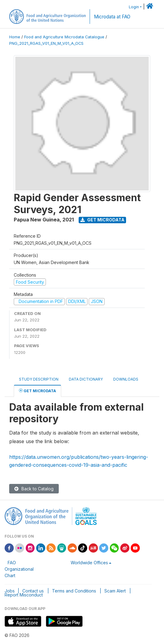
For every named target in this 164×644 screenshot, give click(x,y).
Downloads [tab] (126, 379)
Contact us (33, 591)
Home (15, 37)
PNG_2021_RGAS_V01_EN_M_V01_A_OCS (46, 43)
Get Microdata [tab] (37, 391)
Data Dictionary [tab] (86, 379)
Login (134, 7)
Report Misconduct (24, 595)
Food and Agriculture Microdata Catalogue (64, 37)
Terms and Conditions (74, 591)
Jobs (10, 591)
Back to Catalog (34, 489)
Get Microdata (102, 220)
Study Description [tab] (39, 379)
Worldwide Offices (89, 563)
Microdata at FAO (112, 17)
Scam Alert (115, 591)
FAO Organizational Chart (19, 569)
